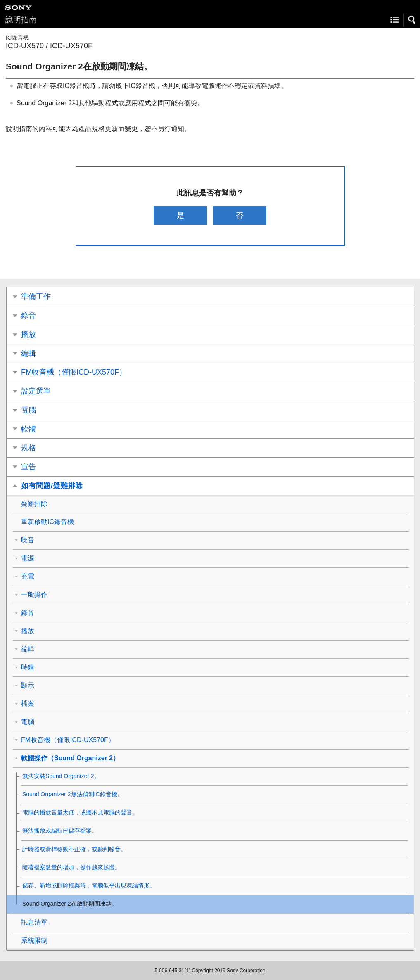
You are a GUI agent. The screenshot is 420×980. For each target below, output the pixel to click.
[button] (412, 20)
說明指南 (21, 20)
